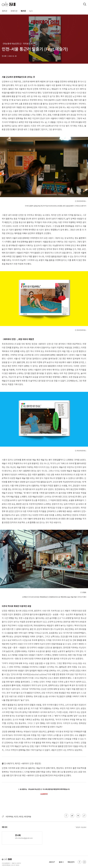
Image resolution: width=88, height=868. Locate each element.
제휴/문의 (71, 862)
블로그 (61, 862)
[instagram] (84, 862)
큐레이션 (14, 11)
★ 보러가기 (44, 794)
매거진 (23, 11)
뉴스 (31, 11)
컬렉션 (5, 11)
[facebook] (79, 862)
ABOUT (52, 862)
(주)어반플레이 (6, 863)
